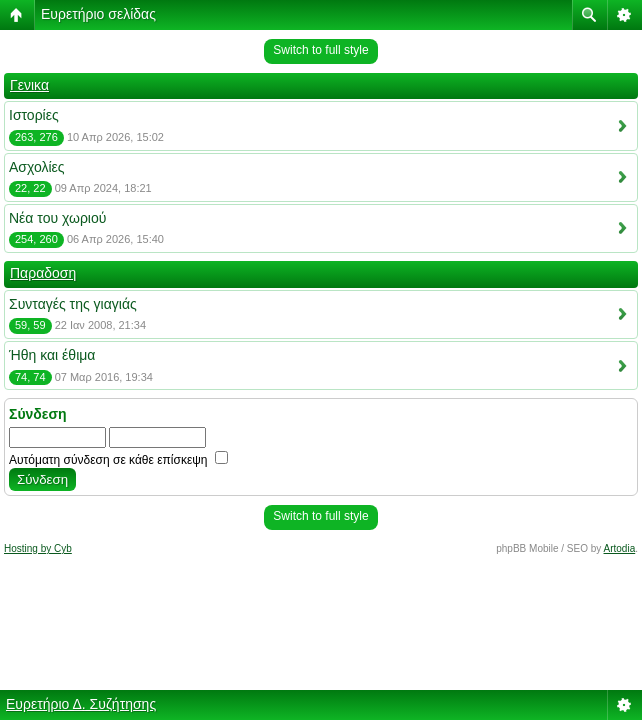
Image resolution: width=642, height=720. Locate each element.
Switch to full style (320, 50)
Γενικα (29, 85)
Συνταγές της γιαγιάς (73, 304)
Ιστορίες (34, 115)
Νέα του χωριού (57, 218)
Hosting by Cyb (38, 548)
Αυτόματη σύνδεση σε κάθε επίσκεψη (118, 460)
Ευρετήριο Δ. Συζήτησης (81, 704)
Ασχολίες (37, 167)
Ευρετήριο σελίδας (98, 14)
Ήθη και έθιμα (52, 355)
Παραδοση (43, 273)
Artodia (620, 548)
